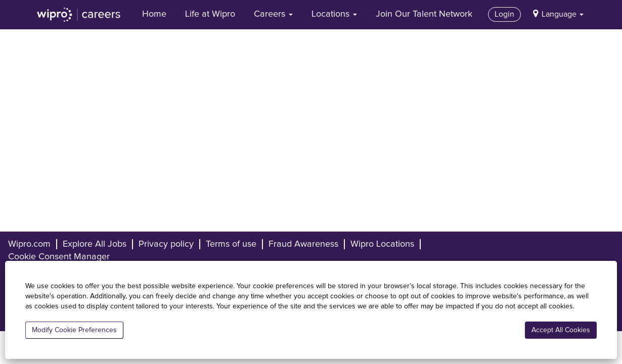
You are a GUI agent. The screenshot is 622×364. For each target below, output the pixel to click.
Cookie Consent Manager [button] (59, 257)
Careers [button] (273, 14)
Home (154, 14)
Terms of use (231, 244)
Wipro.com (29, 244)
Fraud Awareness (303, 244)
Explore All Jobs (95, 244)
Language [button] (563, 14)
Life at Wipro (210, 14)
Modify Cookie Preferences (74, 330)
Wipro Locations (382, 244)
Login (504, 14)
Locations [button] (334, 14)
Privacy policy (166, 244)
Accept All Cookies (561, 330)
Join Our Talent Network (424, 14)
